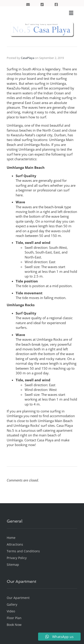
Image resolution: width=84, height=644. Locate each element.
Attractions (15, 544)
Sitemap (13, 565)
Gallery (12, 604)
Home (11, 538)
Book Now (14, 625)
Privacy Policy (17, 558)
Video (11, 611)
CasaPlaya (28, 58)
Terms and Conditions (23, 551)
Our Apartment (18, 598)
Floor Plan (14, 618)
